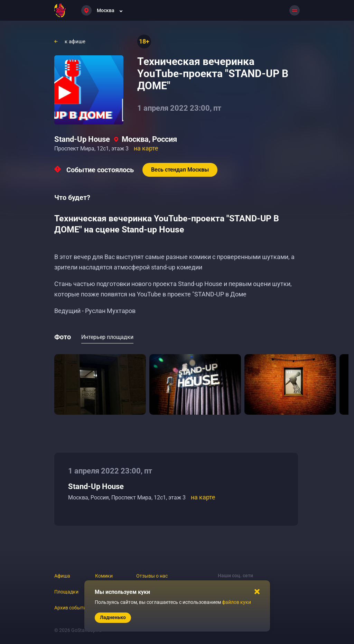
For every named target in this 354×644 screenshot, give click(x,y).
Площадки (66, 592)
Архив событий (72, 608)
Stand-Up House (82, 139)
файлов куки (236, 602)
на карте (146, 148)
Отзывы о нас (152, 576)
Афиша (62, 576)
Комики (104, 576)
